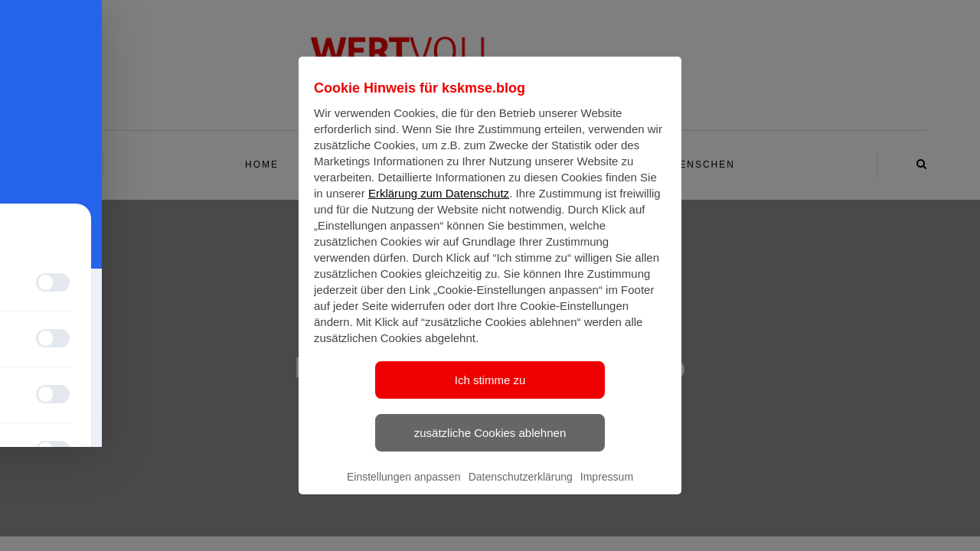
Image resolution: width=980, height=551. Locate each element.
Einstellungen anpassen (404, 491)
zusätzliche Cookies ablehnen (490, 447)
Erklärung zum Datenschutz (439, 207)
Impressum (607, 491)
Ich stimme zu (490, 394)
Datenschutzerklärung (521, 491)
